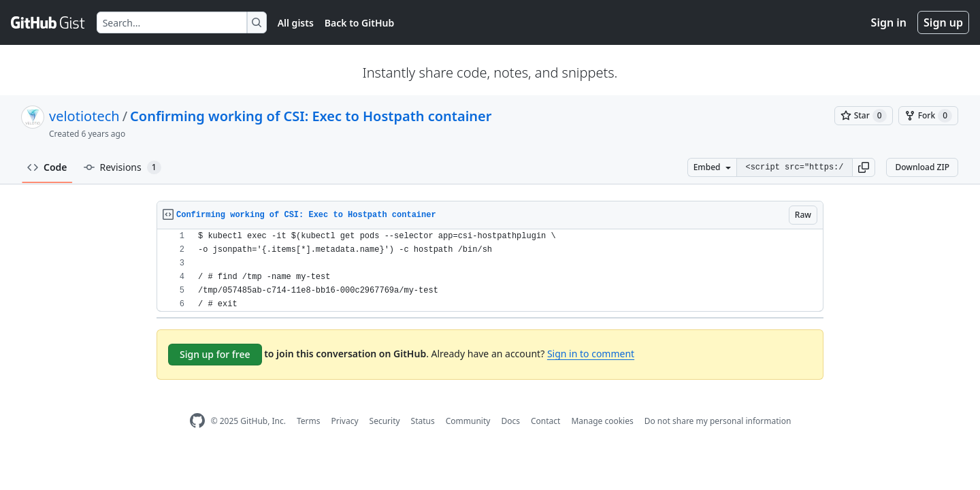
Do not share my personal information (718, 421)
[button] (864, 167)
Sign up (943, 22)
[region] (490, 271)
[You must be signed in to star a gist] (864, 116)
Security (385, 421)
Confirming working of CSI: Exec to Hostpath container (311, 116)
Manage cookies (602, 421)
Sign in (889, 22)
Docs (510, 421)
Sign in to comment (591, 354)
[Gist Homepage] (48, 22)
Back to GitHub (359, 23)
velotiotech (84, 116)
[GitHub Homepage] (197, 421)
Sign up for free (215, 354)
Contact (545, 421)
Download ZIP (922, 167)
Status (423, 421)
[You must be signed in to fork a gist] (928, 116)
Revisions (122, 167)
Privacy (345, 421)
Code (47, 167)
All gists (296, 23)
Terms (309, 421)
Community (468, 421)
